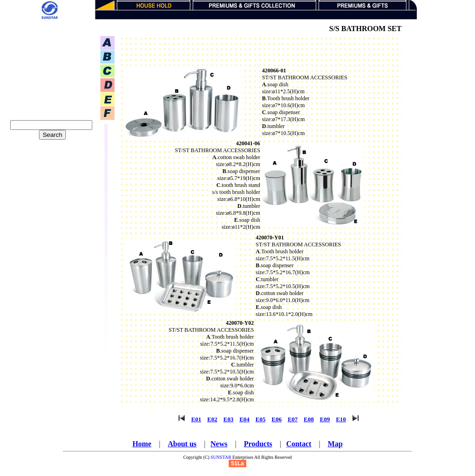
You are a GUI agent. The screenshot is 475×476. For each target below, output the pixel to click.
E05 (261, 419)
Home (142, 444)
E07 (293, 419)
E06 (277, 419)
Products (258, 444)
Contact (299, 444)
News (219, 444)
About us (182, 444)
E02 (212, 419)
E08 (309, 419)
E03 (229, 419)
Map (335, 444)
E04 (244, 419)
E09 (325, 419)
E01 (196, 419)
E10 (341, 419)
